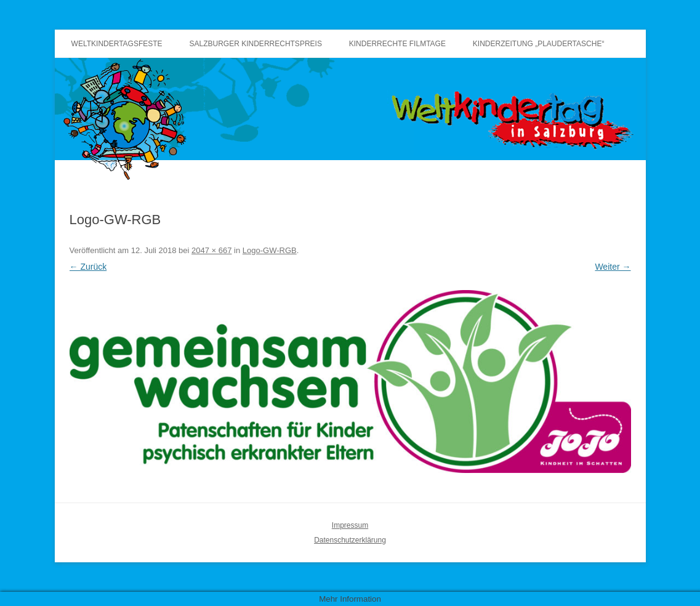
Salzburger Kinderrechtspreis (256, 44)
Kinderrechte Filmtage (397, 44)
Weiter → (613, 267)
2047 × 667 (211, 250)
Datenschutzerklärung (350, 540)
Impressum (350, 525)
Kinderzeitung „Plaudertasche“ (539, 44)
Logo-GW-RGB (270, 250)
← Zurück (88, 267)
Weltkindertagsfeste (117, 44)
